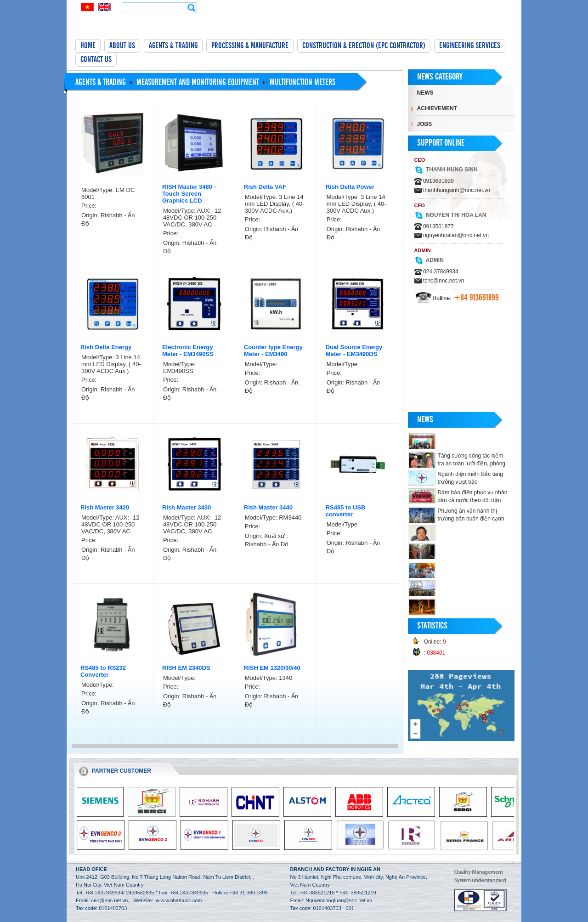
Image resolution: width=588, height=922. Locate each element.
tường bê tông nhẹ (69, 918)
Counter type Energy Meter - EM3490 (273, 351)
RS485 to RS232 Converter (103, 671)
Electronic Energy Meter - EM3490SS (188, 351)
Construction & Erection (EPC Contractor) (364, 46)
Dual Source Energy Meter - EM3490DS (354, 351)
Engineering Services (470, 46)
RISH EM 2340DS (186, 668)
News (425, 93)
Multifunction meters (302, 82)
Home (88, 46)
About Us (122, 46)
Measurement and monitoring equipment (198, 82)
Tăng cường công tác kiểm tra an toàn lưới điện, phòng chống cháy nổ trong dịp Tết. (473, 464)
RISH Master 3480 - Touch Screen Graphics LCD (189, 194)
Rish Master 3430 (187, 507)
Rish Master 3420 (105, 507)
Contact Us (96, 60)
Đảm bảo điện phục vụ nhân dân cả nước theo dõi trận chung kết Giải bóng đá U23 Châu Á (458, 500)
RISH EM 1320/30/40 (272, 668)
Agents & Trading (173, 46)
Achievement (437, 108)
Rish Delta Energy (106, 347)
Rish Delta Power (350, 187)
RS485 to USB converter (346, 511)
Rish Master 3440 (268, 507)
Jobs (425, 124)
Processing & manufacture (250, 46)
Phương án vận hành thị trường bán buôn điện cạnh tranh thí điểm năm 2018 (471, 519)
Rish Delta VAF (265, 187)
